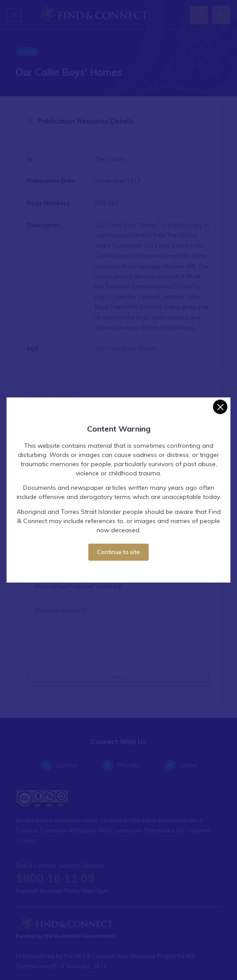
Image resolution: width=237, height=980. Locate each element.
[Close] (220, 407)
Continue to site (118, 552)
